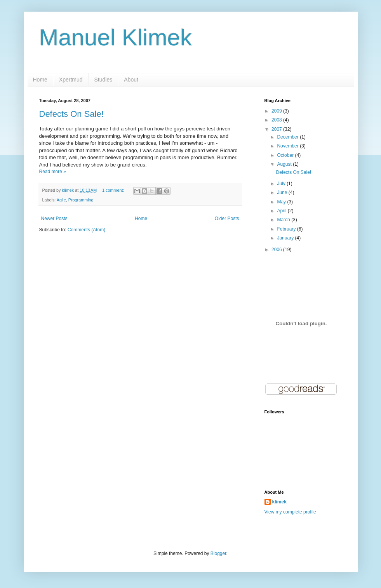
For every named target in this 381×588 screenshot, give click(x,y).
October (286, 155)
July (282, 184)
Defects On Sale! (71, 114)
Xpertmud (71, 80)
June (283, 193)
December (288, 137)
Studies (104, 80)
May (282, 202)
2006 (277, 250)
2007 (277, 129)
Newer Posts (54, 219)
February (287, 229)
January (286, 238)
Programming (81, 200)
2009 (277, 111)
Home (40, 80)
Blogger (218, 553)
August (285, 164)
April (282, 211)
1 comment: (114, 190)
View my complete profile (290, 512)
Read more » (53, 172)
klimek (279, 502)
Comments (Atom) (86, 230)
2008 (277, 120)
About (131, 80)
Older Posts (227, 219)
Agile (61, 200)
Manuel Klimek (116, 37)
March (284, 220)
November (288, 146)
